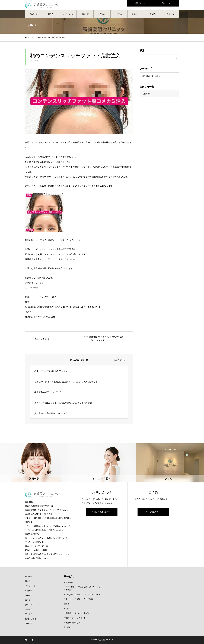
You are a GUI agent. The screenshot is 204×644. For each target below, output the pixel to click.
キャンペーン (68, 14)
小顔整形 (67, 628)
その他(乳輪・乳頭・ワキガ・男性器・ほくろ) (82, 595)
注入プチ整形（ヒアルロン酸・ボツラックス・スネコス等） (83, 589)
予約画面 (29, 624)
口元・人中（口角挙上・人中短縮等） (79, 599)
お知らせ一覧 (120, 360)
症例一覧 (85, 14)
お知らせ (102, 14)
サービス (69, 577)
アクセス (170, 14)
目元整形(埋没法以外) (72, 623)
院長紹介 (153, 14)
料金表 (51, 14)
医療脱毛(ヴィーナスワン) (74, 618)
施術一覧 (34, 14)
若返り (66, 604)
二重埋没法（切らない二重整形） (77, 614)
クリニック (136, 14)
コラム (119, 14)
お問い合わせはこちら (102, 512)
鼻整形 (66, 609)
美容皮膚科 (68, 583)
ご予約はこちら (153, 512)
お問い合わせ (31, 619)
